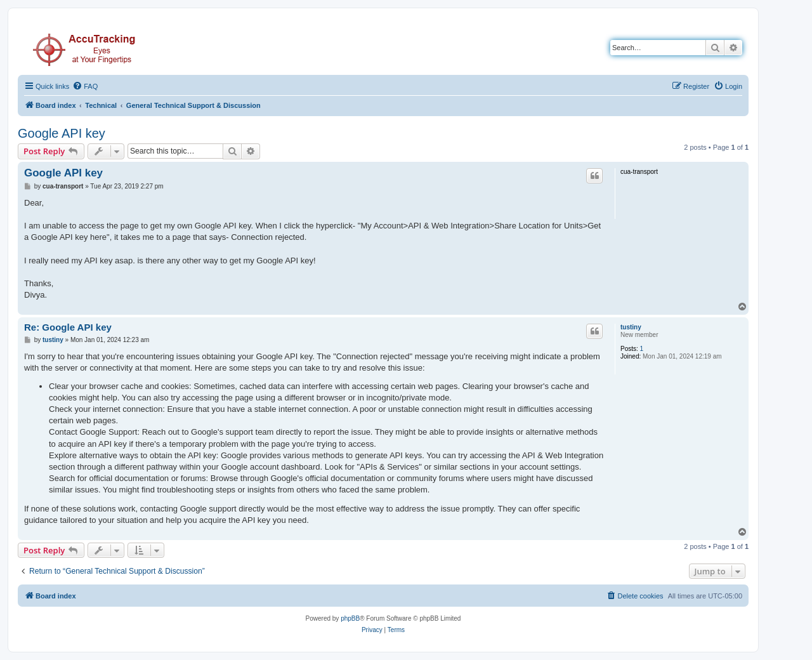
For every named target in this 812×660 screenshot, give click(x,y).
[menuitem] (85, 86)
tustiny (631, 327)
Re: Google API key (68, 327)
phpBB (350, 618)
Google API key (62, 133)
